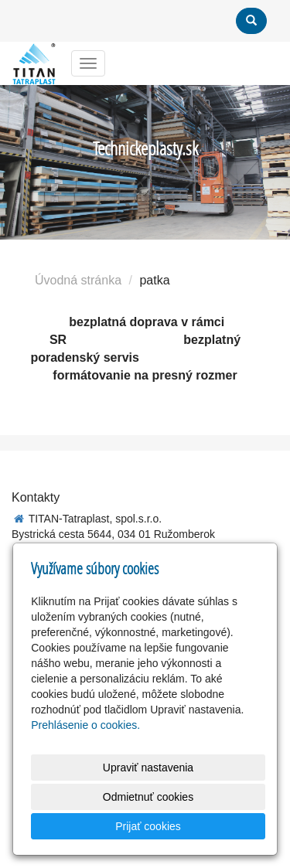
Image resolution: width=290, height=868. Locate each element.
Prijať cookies (148, 826)
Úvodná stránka (78, 280)
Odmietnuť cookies (148, 797)
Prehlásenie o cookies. (85, 725)
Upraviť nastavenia (148, 768)
